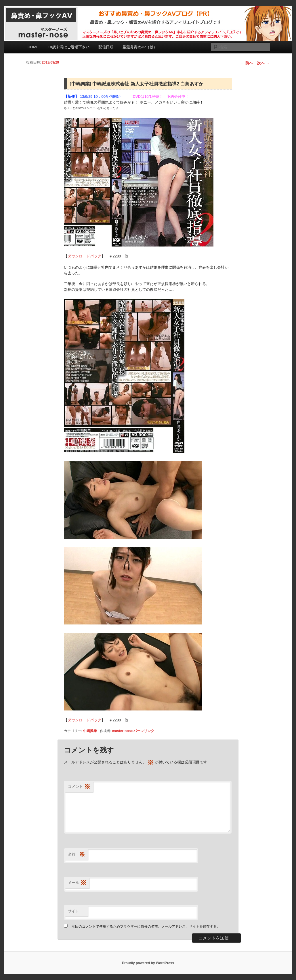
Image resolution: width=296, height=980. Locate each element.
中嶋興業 (90, 731)
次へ (263, 63)
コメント (79, 787)
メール (77, 883)
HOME (33, 47)
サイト (73, 911)
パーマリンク (144, 731)
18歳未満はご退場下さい (68, 47)
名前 (77, 855)
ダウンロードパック (84, 256)
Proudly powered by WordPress (148, 963)
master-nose (122, 731)
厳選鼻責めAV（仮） (140, 47)
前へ (247, 63)
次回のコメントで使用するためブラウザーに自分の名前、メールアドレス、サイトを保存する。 (146, 926)
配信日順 (106, 47)
